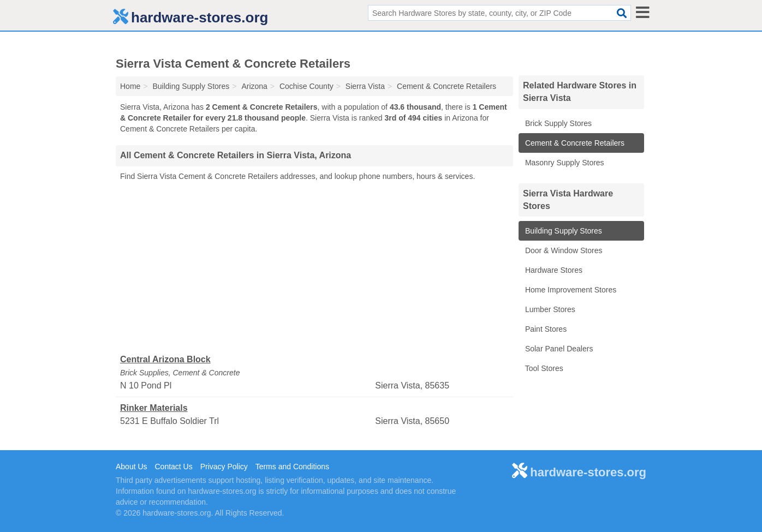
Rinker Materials (154, 408)
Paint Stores (545, 329)
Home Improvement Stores (570, 290)
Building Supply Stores (562, 231)
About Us (132, 467)
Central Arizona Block (165, 359)
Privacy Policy (224, 467)
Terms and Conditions (292, 467)
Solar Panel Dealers (558, 349)
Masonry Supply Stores (564, 163)
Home (130, 86)
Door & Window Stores (563, 250)
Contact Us (173, 467)
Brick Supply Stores (557, 123)
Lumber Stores (549, 309)
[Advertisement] (314, 268)
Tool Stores (543, 368)
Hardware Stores (553, 270)
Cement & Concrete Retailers (574, 143)
